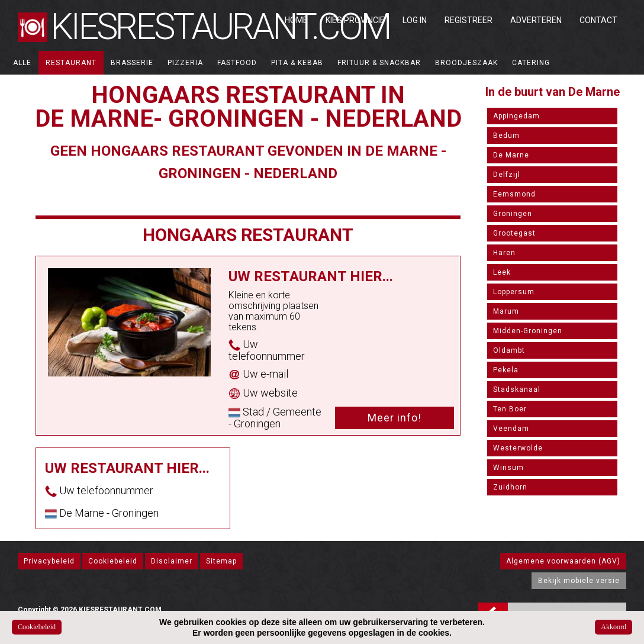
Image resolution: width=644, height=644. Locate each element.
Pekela (506, 370)
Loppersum (514, 292)
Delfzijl (507, 175)
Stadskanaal (517, 389)
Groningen (513, 214)
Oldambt (509, 350)
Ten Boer (510, 409)
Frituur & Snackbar (379, 63)
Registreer (468, 20)
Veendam (511, 429)
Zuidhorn (510, 487)
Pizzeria (185, 63)
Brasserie (132, 63)
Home (296, 20)
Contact (598, 20)
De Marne (511, 155)
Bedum (506, 136)
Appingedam (516, 116)
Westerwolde (518, 448)
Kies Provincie (355, 20)
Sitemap (221, 561)
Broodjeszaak (466, 63)
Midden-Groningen (528, 331)
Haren (504, 253)
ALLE (22, 63)
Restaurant (71, 63)
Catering (531, 63)
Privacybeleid (49, 561)
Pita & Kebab (297, 63)
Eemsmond (514, 194)
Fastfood (237, 63)
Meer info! (395, 418)
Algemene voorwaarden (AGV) (563, 561)
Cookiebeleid (113, 561)
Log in (415, 20)
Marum (506, 311)
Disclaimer (172, 561)
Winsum (508, 468)
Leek (502, 272)
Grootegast (514, 233)
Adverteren (536, 20)
